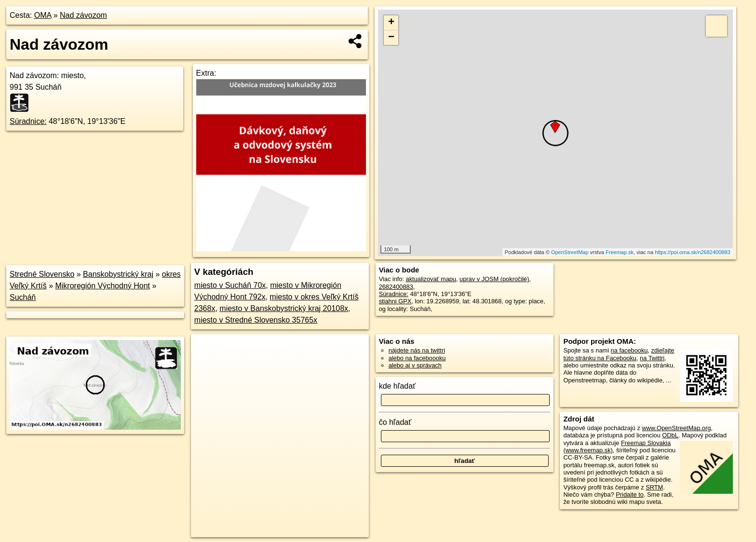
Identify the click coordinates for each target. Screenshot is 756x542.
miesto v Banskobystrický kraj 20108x (284, 308)
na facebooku (629, 350)
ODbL (670, 435)
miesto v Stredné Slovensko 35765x (256, 320)
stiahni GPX (395, 301)
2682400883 (396, 287)
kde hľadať (398, 386)
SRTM (654, 487)
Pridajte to (630, 495)
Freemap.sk (620, 252)
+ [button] (391, 23)
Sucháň (23, 297)
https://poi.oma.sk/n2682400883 (693, 252)
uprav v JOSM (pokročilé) (494, 279)
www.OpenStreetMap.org (676, 428)
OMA (43, 15)
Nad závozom (83, 15)
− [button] (391, 38)
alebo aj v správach (415, 365)
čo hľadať (395, 422)
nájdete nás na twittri (417, 350)
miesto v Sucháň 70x (230, 285)
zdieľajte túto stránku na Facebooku (619, 354)
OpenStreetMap (570, 252)
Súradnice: (28, 121)
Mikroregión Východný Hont (102, 286)
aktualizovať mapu (431, 279)
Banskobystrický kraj (118, 274)
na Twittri (652, 358)
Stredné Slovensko (42, 274)
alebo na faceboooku (417, 358)
